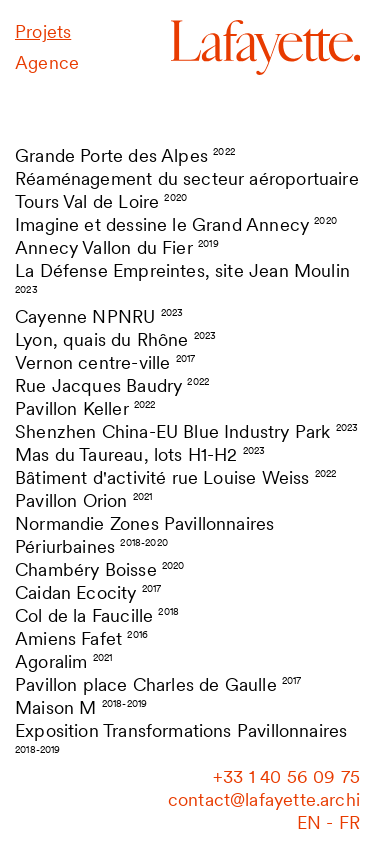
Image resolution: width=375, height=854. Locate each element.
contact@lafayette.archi (264, 799)
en (309, 822)
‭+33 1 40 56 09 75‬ (286, 776)
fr (349, 822)
